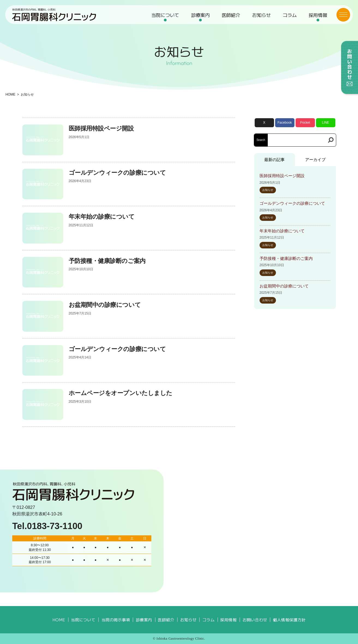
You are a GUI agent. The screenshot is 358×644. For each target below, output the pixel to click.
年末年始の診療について (102, 217)
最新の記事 (274, 160)
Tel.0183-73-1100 (47, 526)
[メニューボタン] (343, 15)
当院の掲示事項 (116, 620)
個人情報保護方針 (289, 620)
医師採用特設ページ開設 (101, 128)
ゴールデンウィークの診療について (117, 173)
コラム (289, 15)
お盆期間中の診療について (105, 305)
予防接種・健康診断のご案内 (107, 261)
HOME (10, 94)
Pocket (305, 123)
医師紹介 (231, 15)
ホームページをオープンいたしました (121, 393)
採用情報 (318, 15)
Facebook (285, 123)
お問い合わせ (255, 620)
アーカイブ (315, 160)
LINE (326, 123)
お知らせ (261, 15)
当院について (165, 15)
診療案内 (200, 15)
